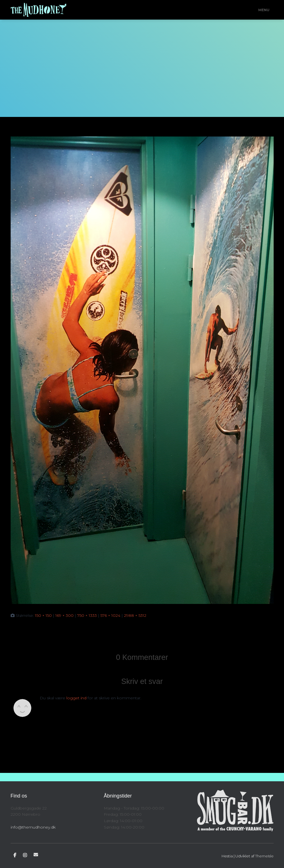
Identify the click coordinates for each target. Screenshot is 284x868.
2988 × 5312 (135, 615)
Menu (264, 10)
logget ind (76, 698)
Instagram (25, 855)
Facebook (15, 855)
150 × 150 (43, 615)
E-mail (36, 855)
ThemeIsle (264, 856)
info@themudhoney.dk (33, 827)
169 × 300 (64, 615)
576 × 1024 (110, 615)
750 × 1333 (87, 615)
